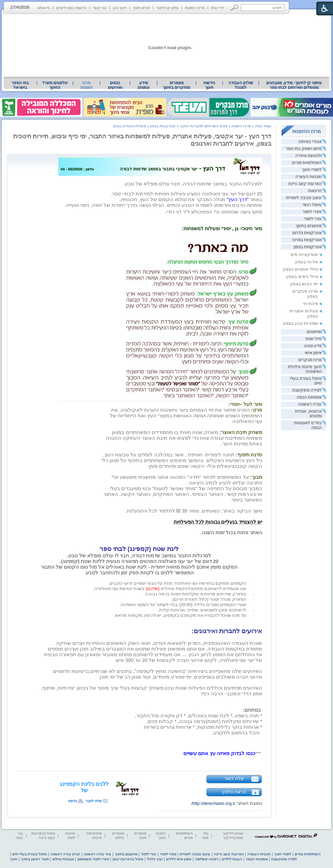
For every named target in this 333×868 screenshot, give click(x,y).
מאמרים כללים (118, 835)
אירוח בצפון (307, 262)
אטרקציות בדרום (307, 233)
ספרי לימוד (312, 212)
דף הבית (217, 8)
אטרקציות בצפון (308, 247)
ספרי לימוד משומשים (93, 859)
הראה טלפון (234, 792)
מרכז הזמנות (195, 8)
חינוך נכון (120, 8)
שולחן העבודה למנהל (241, 85)
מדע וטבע (313, 346)
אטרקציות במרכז (307, 240)
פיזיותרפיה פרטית (94, 835)
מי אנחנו (44, 8)
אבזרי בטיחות (310, 142)
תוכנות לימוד (70, 835)
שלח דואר (234, 778)
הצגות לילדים (232, 859)
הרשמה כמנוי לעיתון (71, 8)
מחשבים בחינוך (309, 226)
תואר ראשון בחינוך (35, 859)
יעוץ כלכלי (155, 859)
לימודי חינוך (312, 170)
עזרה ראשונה (310, 404)
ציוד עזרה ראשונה (97, 854)
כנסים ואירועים (115, 85)
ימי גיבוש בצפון (304, 284)
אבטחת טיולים (63, 859)
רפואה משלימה (207, 859)
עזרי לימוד (313, 219)
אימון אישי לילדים (179, 859)
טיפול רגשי (312, 205)
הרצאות (315, 191)
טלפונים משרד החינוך (55, 85)
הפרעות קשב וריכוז (305, 184)
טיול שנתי (313, 339)
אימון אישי (313, 353)
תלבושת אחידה (308, 156)
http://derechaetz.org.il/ (213, 803)
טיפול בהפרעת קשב (128, 859)
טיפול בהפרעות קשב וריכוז (43, 835)
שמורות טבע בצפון (300, 323)
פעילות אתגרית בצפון (130, 126)
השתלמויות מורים (307, 163)
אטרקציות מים (304, 254)
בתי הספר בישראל (20, 85)
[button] (235, 8)
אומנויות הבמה (309, 397)
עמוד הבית (263, 126)
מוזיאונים (314, 332)
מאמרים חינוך (140, 835)
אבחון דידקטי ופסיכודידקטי (233, 835)
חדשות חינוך (209, 85)
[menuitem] (294, 85)
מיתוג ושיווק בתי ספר (304, 149)
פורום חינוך (141, 8)
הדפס (73, 801)
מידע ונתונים (143, 85)
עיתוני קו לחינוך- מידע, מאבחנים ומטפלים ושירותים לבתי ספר (294, 85)
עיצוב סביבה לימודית (304, 198)
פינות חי (310, 304)
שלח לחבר (94, 801)
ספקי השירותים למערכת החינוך (204, 126)
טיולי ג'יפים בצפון (302, 276)
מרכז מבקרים (310, 360)
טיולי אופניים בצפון (300, 269)
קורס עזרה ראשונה (65, 854)
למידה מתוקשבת (307, 390)
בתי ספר (205, 835)
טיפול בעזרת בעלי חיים (30, 854)
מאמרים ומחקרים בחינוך (177, 85)
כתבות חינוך (161, 835)
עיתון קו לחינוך (168, 8)
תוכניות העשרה (308, 177)
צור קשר (100, 8)
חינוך (14, 859)
